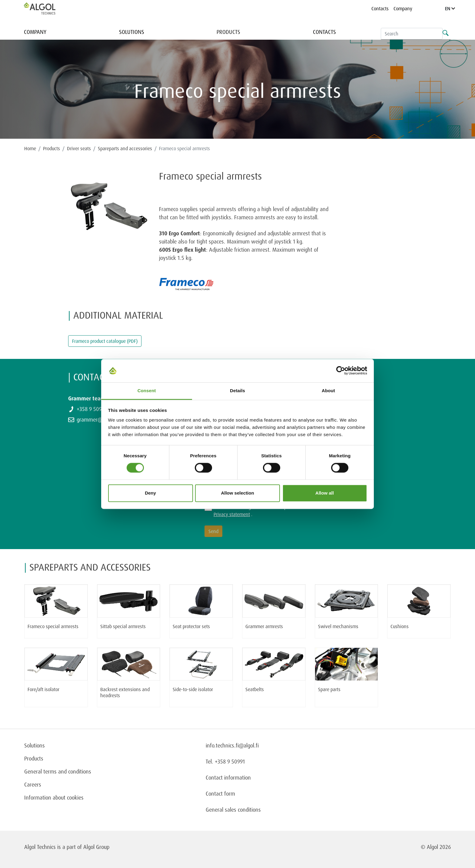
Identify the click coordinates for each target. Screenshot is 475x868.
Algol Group (96, 847)
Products (228, 32)
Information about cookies (54, 797)
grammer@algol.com (100, 419)
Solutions (132, 32)
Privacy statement (232, 514)
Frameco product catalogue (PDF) (105, 341)
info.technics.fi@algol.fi (232, 745)
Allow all (325, 493)
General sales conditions (233, 810)
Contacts (380, 8)
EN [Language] (450, 8)
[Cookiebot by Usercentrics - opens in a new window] (341, 371)
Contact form (220, 793)
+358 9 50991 (92, 409)
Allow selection (237, 493)
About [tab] (328, 391)
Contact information (228, 777)
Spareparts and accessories (125, 148)
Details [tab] (237, 391)
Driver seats (79, 148)
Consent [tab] (147, 391)
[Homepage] (46, 8)
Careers (33, 784)
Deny (150, 493)
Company (403, 8)
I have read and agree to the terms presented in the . (265, 511)
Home (30, 148)
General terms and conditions (58, 771)
